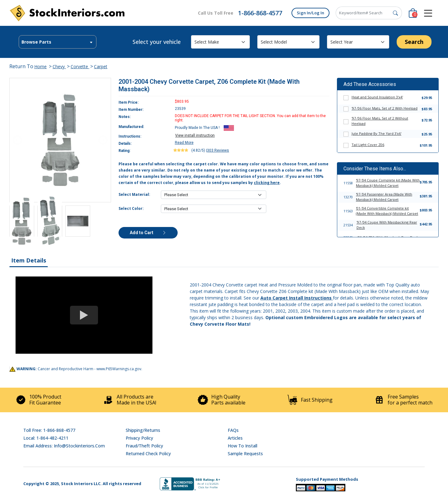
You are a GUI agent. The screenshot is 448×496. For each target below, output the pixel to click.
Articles (235, 438)
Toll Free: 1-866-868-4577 (49, 430)
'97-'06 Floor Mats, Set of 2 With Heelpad (385, 108)
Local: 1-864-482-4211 (46, 438)
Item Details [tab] (29, 260)
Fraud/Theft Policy (144, 446)
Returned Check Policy (148, 453)
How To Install (243, 446)
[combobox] (58, 42)
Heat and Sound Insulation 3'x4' (377, 97)
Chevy (59, 66)
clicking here (267, 183)
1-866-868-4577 (260, 13)
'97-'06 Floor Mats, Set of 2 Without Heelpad (380, 121)
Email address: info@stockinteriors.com (64, 446)
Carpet (101, 66)
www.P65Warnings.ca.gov (119, 369)
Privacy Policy (139, 438)
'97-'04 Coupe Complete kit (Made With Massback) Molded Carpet (388, 183)
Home (40, 66)
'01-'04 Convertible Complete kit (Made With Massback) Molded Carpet (387, 211)
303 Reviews (218, 150)
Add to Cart (148, 233)
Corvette (80, 66)
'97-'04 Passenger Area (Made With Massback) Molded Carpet (384, 197)
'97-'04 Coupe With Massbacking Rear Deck (387, 225)
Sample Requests (245, 453)
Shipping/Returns (143, 430)
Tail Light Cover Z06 (368, 145)
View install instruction (195, 135)
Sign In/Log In (310, 13)
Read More (184, 143)
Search (414, 42)
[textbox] (58, 42)
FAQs (233, 430)
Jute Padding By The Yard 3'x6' (376, 133)
